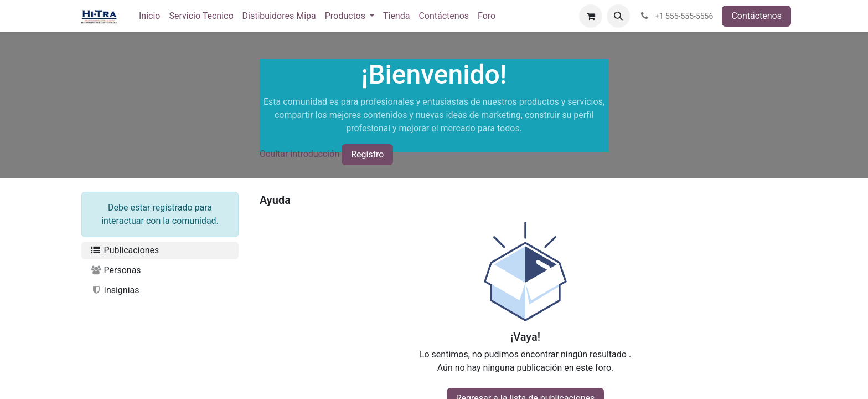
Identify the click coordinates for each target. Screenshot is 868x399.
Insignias (115, 290)
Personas (116, 270)
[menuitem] (149, 16)
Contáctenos (756, 16)
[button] (618, 16)
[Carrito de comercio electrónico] (591, 16)
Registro (367, 154)
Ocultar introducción (299, 154)
